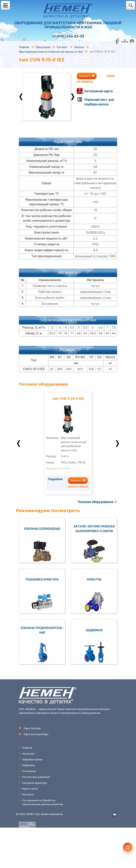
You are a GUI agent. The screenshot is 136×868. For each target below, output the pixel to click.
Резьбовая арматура (42, 580)
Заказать (87, 76)
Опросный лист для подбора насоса (99, 102)
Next (73, 97)
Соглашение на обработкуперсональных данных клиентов (41, 802)
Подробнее (55, 479)
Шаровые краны (31, 759)
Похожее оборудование (97, 502)
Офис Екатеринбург (36, 734)
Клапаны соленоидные (42, 529)
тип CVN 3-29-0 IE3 (68, 399)
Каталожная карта (98, 91)
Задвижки (94, 630)
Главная (26, 748)
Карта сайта (28, 789)
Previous (21, 97)
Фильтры (94, 580)
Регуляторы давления (34, 777)
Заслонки (27, 754)
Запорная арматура (33, 783)
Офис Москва (32, 728)
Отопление (27, 771)
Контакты (26, 794)
